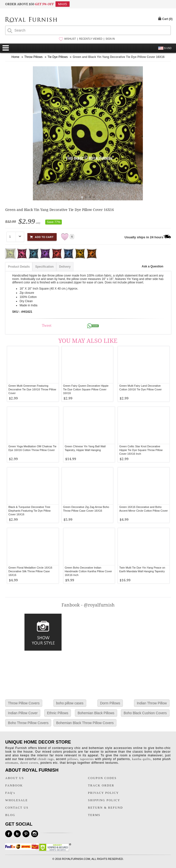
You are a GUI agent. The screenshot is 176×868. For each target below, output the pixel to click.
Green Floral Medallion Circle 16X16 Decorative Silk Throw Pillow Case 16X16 (30, 571)
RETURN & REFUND (105, 808)
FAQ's (10, 793)
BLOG (10, 815)
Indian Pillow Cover (23, 713)
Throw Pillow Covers (24, 703)
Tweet (47, 325)
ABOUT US (14, 778)
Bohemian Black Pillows (96, 713)
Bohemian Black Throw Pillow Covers (85, 723)
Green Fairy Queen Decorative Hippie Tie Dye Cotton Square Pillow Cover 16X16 (86, 389)
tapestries (87, 759)
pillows (73, 759)
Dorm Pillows (110, 703)
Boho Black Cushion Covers (145, 713)
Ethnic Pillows (58, 713)
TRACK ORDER (101, 785)
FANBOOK (14, 785)
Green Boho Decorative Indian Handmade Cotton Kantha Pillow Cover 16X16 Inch (88, 571)
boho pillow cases (70, 703)
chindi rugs (46, 759)
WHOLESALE (16, 800)
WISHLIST (70, 39)
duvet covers (29, 763)
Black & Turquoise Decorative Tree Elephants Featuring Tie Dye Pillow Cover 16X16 (30, 511)
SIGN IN (110, 39)
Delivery (65, 267)
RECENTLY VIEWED (91, 39)
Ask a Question (152, 266)
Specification (44, 267)
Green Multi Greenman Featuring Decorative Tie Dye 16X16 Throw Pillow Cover (32, 389)
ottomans (12, 763)
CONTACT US (17, 808)
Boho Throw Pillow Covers (28, 723)
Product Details (19, 267)
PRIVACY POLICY (103, 793)
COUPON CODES (102, 778)
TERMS (94, 815)
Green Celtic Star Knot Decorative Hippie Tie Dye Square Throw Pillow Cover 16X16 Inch (141, 450)
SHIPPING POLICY (104, 800)
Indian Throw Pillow (152, 703)
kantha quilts (142, 759)
